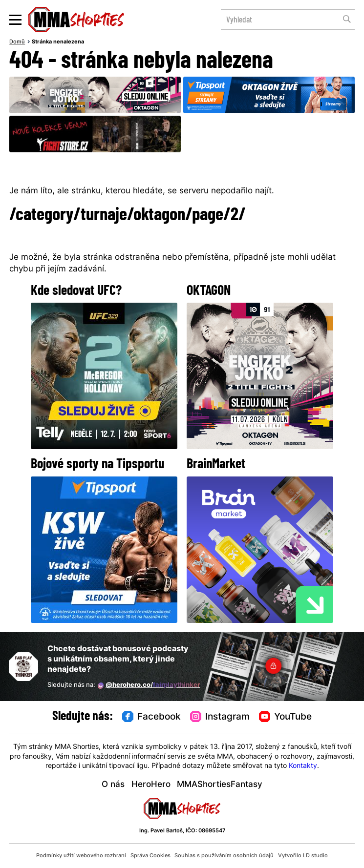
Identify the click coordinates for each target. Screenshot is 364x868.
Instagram (220, 717)
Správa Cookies (150, 856)
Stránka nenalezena (58, 42)
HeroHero (151, 785)
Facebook (151, 717)
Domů (17, 42)
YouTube (285, 717)
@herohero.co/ (149, 686)
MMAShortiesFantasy (220, 785)
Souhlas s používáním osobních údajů (224, 856)
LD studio (315, 856)
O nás (113, 785)
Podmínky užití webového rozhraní (81, 856)
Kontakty (303, 766)
